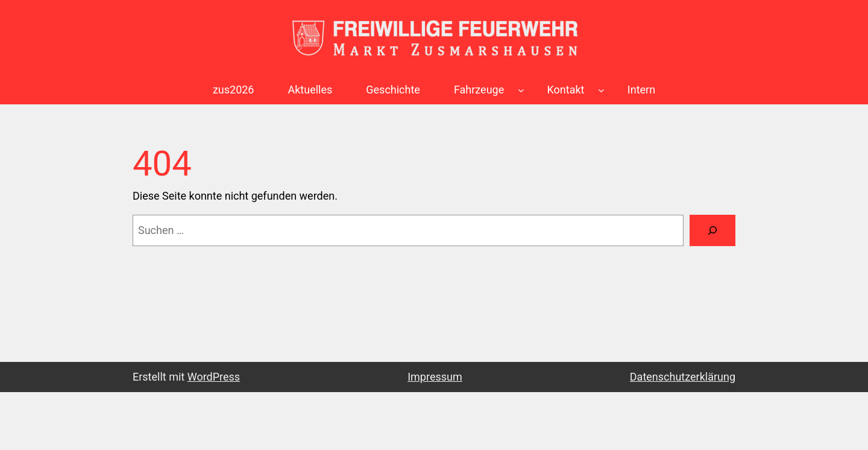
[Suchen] (712, 230)
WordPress (214, 377)
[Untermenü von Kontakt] (601, 90)
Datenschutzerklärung (683, 377)
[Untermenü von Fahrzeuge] (521, 90)
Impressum (435, 377)
